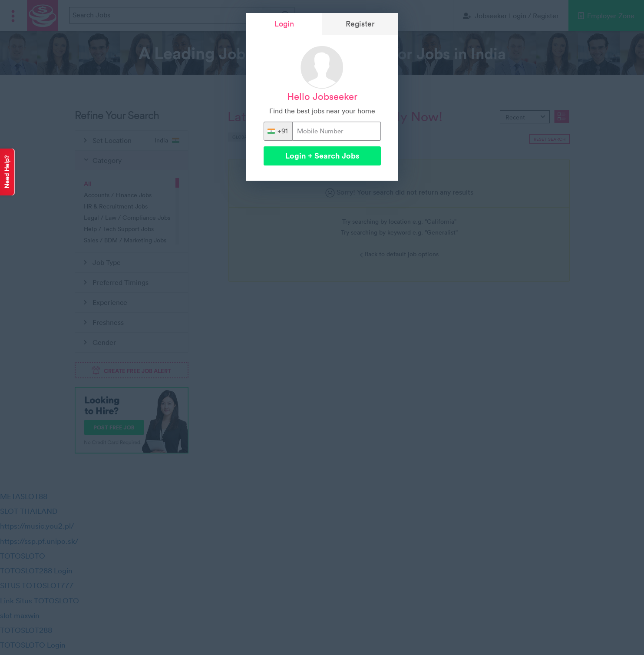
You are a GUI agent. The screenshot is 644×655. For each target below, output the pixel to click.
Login (284, 24)
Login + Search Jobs (322, 156)
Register (360, 24)
